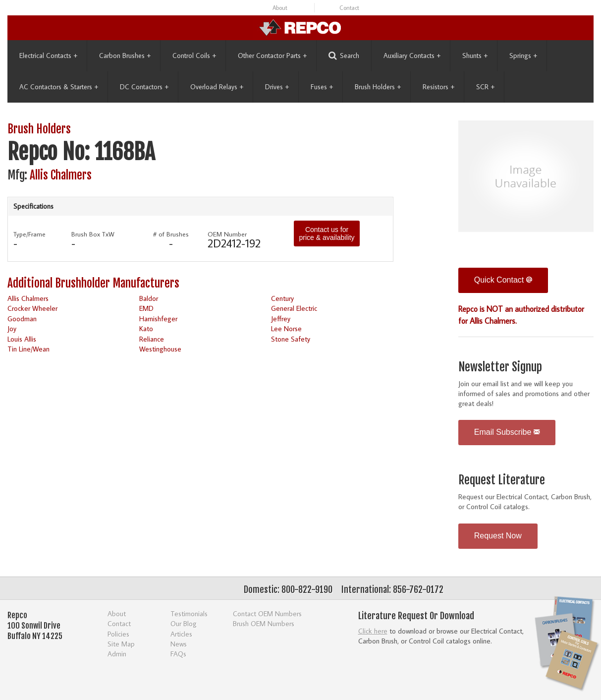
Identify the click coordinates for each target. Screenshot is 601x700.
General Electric (294, 308)
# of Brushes (171, 234)
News (179, 644)
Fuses (322, 87)
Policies (118, 634)
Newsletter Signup (500, 367)
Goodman (22, 319)
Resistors (438, 87)
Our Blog (184, 623)
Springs (523, 56)
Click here (373, 631)
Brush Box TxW (93, 234)
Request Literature (502, 480)
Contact (349, 8)
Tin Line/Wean (28, 349)
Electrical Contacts (48, 56)
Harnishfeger (158, 319)
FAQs (178, 654)
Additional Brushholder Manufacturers (93, 283)
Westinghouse (160, 349)
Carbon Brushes (125, 56)
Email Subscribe (507, 432)
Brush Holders (378, 87)
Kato (146, 328)
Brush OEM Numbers (264, 623)
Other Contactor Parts (272, 56)
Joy (12, 328)
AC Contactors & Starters (59, 87)
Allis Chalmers (61, 175)
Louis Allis (22, 339)
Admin (117, 654)
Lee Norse (286, 328)
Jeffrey (281, 319)
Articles (181, 634)
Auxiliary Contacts (412, 56)
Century (282, 298)
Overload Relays (217, 87)
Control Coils (194, 56)
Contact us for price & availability (327, 233)
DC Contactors (144, 87)
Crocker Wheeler (32, 308)
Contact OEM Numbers (267, 613)
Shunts (475, 56)
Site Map (121, 644)
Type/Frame (29, 234)
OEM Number (227, 234)
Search (344, 56)
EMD (146, 308)
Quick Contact (503, 280)
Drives (277, 87)
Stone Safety (291, 339)
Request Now (498, 536)
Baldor (149, 298)
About (280, 8)
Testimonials (189, 613)
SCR (485, 87)
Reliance (152, 339)
